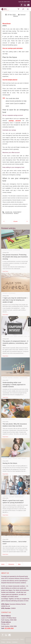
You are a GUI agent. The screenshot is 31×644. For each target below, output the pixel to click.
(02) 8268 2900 (26, 2)
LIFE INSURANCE (8, 213)
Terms (22, 639)
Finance (15, 336)
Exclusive (10, 250)
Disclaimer (15, 642)
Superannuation (23, 378)
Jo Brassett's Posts (7, 496)
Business (5, 250)
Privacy (3, 642)
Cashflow (5, 336)
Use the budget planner (10, 80)
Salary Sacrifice (19, 497)
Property (24, 458)
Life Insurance (17, 250)
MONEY (16, 213)
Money (26, 336)
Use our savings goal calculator (13, 48)
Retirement (21, 537)
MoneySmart (7, 24)
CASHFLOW (8, 212)
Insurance (5, 293)
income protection (16, 101)
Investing (10, 378)
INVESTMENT (17, 212)
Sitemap (9, 642)
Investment (21, 336)
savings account (15, 121)
